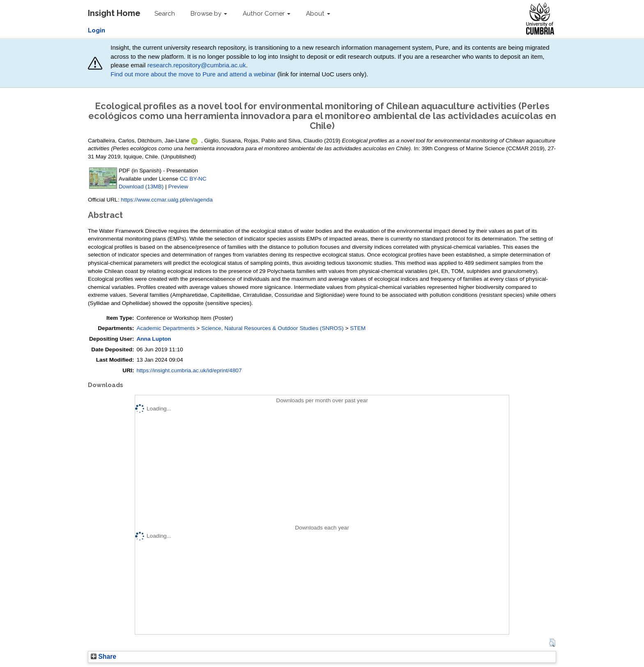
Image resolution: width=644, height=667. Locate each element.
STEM (358, 328)
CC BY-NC (193, 179)
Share (103, 657)
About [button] (318, 14)
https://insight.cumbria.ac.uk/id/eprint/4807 (189, 370)
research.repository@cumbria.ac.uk (197, 65)
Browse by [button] (209, 14)
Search (165, 14)
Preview (178, 187)
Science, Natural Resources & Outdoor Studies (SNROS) (273, 328)
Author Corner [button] (267, 14)
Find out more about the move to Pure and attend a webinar (193, 74)
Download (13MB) (141, 187)
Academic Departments (166, 328)
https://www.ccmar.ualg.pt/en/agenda (167, 200)
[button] (552, 643)
